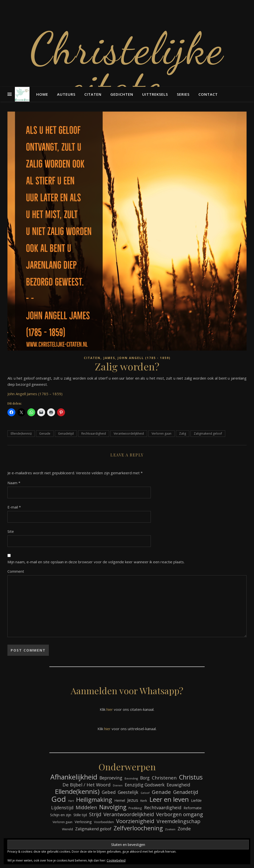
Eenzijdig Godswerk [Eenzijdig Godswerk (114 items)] (145, 785)
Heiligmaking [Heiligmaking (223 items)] (94, 799)
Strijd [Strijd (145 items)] (95, 814)
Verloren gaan (161, 434)
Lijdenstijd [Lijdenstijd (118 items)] (62, 808)
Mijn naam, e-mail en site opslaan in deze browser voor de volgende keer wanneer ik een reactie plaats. (96, 562)
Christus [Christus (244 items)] (191, 777)
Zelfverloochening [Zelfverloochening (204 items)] (138, 828)
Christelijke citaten (127, 67)
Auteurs (66, 94)
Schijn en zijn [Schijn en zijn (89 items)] (61, 815)
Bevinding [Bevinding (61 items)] (131, 778)
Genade (45, 434)
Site (11, 531)
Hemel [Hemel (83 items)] (120, 800)
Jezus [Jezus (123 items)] (133, 800)
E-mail (14, 507)
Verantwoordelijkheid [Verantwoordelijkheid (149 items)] (129, 814)
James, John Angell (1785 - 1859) (137, 358)
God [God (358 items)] (59, 799)
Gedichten (122, 94)
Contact (208, 94)
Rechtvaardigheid (94, 434)
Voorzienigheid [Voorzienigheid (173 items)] (135, 821)
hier (110, 709)
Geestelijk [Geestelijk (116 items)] (128, 792)
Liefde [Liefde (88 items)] (196, 800)
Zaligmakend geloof (208, 434)
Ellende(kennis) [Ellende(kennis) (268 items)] (77, 792)
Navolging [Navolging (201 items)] (113, 807)
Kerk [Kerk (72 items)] (144, 801)
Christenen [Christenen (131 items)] (164, 778)
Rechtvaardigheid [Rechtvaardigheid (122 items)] (163, 808)
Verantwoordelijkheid (129, 434)
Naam (14, 483)
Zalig (183, 434)
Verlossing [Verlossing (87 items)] (83, 822)
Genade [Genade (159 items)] (161, 792)
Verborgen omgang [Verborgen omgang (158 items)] (179, 814)
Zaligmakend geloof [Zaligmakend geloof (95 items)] (93, 829)
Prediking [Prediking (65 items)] (135, 808)
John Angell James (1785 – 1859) (35, 394)
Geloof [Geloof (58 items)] (145, 793)
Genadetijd (66, 434)
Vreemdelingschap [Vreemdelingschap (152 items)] (178, 821)
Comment (16, 571)
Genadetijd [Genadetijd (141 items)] (186, 792)
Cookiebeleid (116, 860)
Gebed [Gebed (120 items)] (109, 792)
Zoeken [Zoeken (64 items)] (170, 829)
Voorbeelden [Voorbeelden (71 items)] (104, 822)
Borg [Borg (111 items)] (145, 778)
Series (183, 94)
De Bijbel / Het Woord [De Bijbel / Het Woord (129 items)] (87, 785)
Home (42, 94)
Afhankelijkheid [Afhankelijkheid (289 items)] (74, 777)
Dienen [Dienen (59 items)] (118, 785)
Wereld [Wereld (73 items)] (67, 829)
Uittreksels (155, 94)
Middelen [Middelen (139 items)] (86, 807)
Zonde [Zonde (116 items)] (184, 829)
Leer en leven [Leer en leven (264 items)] (169, 799)
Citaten (93, 94)
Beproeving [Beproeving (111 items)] (111, 778)
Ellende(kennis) (21, 434)
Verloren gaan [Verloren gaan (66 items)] (63, 822)
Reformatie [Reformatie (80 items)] (193, 808)
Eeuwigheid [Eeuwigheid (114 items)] (178, 785)
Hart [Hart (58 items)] (71, 801)
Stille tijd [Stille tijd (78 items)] (80, 815)
